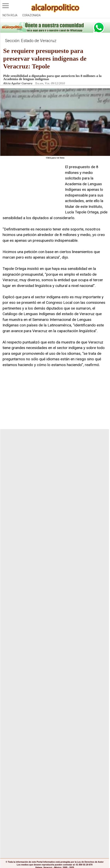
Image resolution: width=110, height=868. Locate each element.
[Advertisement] (32, 189)
